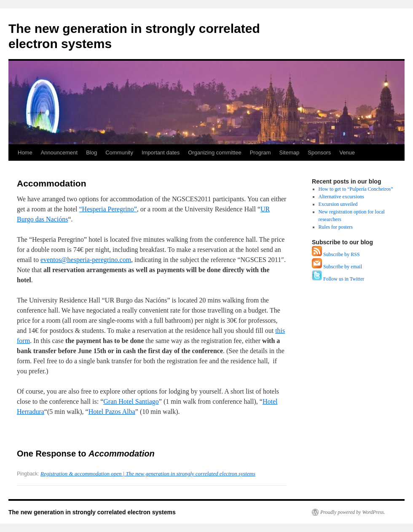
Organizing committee (215, 153)
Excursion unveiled (338, 204)
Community (119, 153)
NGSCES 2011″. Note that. (151, 270)
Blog (91, 153)
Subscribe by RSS (342, 254)
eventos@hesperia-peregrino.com (86, 260)
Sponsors (319, 153)
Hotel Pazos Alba (112, 412)
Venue (347, 153)
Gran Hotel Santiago (131, 401)
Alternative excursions (341, 197)
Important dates (161, 153)
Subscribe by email (343, 267)
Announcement (59, 153)
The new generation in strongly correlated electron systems (92, 512)
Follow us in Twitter (344, 279)
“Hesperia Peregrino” (108, 209)
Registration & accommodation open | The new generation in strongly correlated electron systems (148, 474)
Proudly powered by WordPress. (353, 512)
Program (260, 153)
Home (25, 153)
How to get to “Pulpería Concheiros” (356, 189)
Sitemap (290, 153)
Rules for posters (336, 227)
